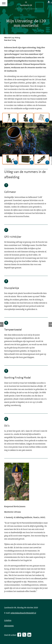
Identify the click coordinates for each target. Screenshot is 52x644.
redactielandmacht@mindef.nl (23, 613)
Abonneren (9, 626)
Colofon (8, 620)
